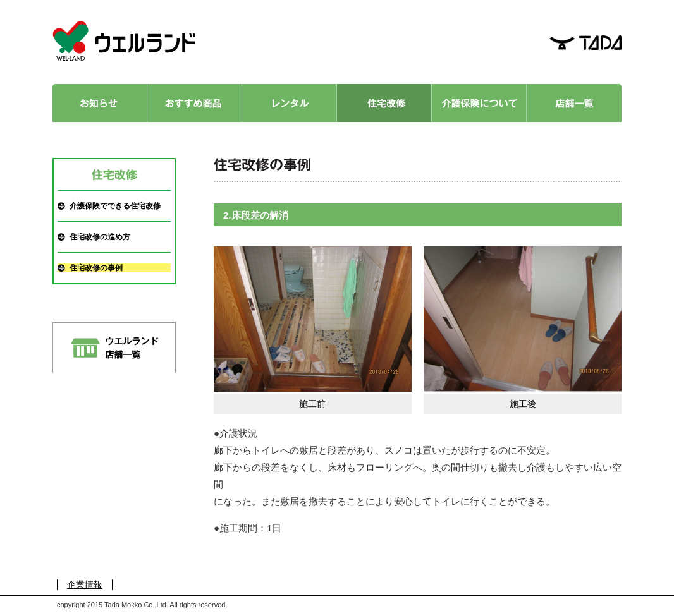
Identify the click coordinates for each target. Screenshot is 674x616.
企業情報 (85, 584)
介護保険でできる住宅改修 (115, 206)
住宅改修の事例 (96, 268)
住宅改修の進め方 (100, 237)
